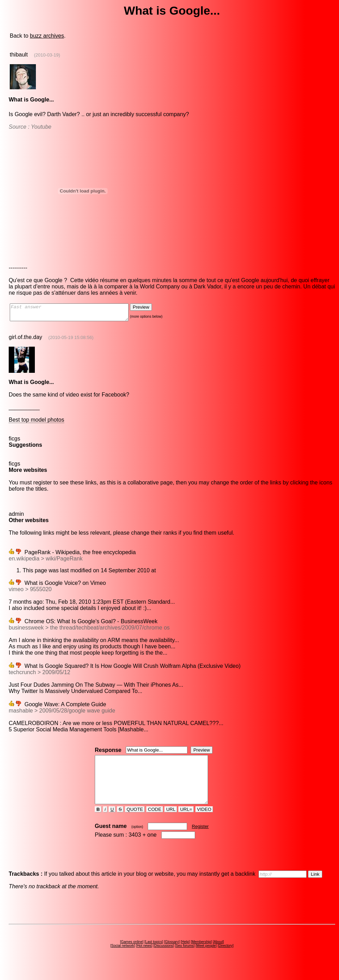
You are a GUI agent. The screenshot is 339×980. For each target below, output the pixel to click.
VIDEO (204, 822)
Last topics (154, 954)
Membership (201, 954)
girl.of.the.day (25, 340)
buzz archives (47, 36)
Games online (132, 954)
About (218, 954)
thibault (19, 55)
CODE (155, 822)
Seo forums (185, 958)
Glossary (172, 954)
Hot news (144, 958)
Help (185, 954)
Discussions (164, 958)
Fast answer (76, 314)
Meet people (206, 958)
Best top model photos (36, 423)
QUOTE (135, 822)
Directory (225, 958)
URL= (186, 822)
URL (171, 822)
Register (200, 839)
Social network (123, 958)
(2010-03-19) (47, 55)
